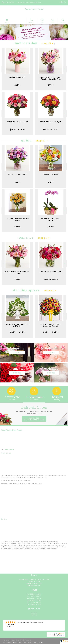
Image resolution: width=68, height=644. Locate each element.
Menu (7, 22)
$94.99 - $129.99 (17, 129)
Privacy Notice (17, 643)
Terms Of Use (7, 643)
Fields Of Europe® (51, 174)
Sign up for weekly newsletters (34, 419)
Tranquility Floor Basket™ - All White (17, 325)
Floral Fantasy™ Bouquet (51, 272)
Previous (3, 69)
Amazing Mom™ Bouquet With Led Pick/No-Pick (51, 78)
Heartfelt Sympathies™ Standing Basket (51, 325)
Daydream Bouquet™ (17, 174)
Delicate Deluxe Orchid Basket (51, 220)
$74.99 (51, 182)
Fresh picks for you (34, 410)
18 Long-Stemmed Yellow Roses (17, 220)
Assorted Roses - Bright (51, 122)
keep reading (10, 449)
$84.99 (17, 85)
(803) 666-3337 (9, 2)
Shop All (46, 44)
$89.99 (51, 227)
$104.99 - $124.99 (17, 332)
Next (65, 69)
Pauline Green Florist (34, 9)
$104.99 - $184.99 (51, 332)
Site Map (41, 643)
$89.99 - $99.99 (51, 279)
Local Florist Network (30, 643)
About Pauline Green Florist (11, 430)
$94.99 (17, 227)
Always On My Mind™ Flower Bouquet (17, 272)
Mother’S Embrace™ (17, 77)
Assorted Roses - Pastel (17, 122)
